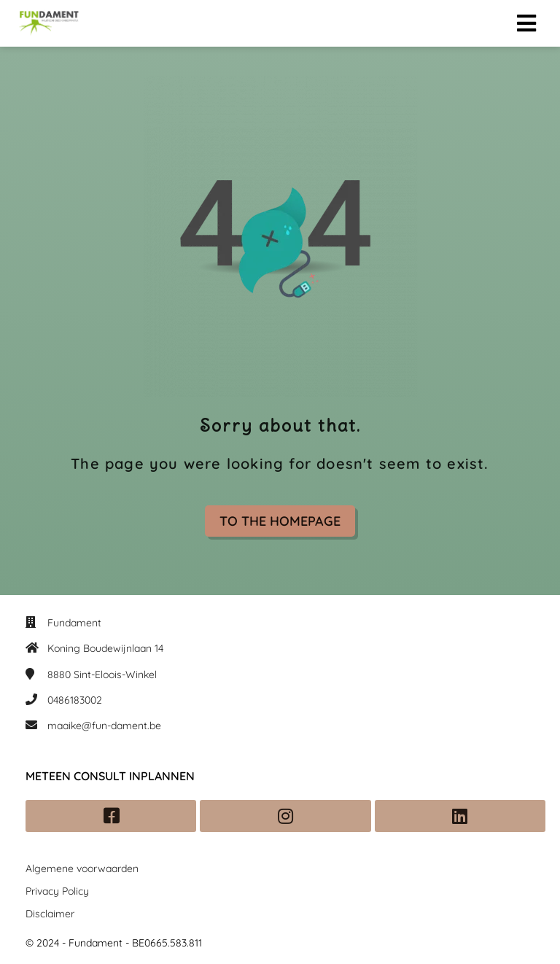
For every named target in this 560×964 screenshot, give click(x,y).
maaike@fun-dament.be (104, 726)
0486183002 (75, 700)
